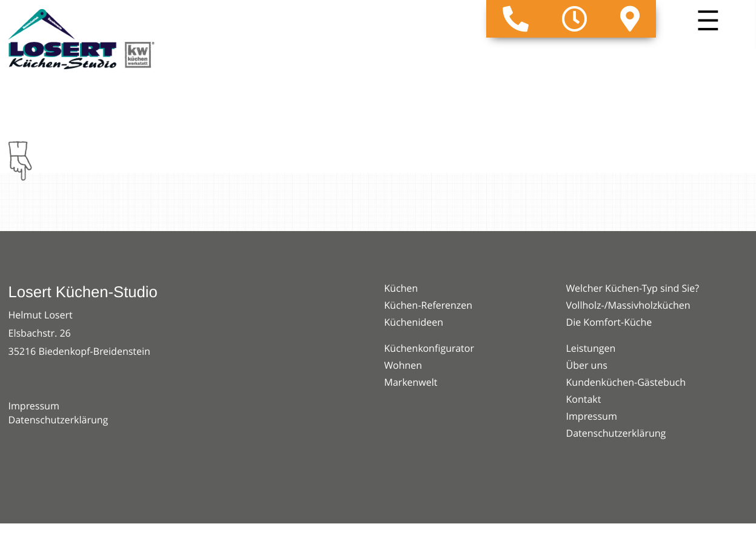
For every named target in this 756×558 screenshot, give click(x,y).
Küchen (401, 288)
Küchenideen (414, 322)
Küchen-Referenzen (429, 305)
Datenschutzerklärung (59, 420)
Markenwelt (411, 382)
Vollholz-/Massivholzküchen (628, 305)
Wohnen (403, 365)
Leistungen (591, 348)
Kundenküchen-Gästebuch (626, 382)
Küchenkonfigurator (429, 348)
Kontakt (584, 399)
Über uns (587, 365)
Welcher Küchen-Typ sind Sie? (633, 288)
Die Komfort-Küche (609, 322)
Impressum (34, 406)
